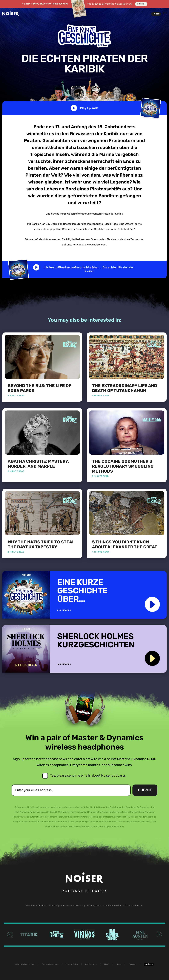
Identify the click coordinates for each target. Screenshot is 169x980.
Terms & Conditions (50, 964)
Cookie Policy (91, 964)
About (107, 964)
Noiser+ (156, 14)
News (119, 964)
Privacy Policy (72, 964)
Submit (145, 790)
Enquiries (132, 964)
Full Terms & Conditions (118, 822)
